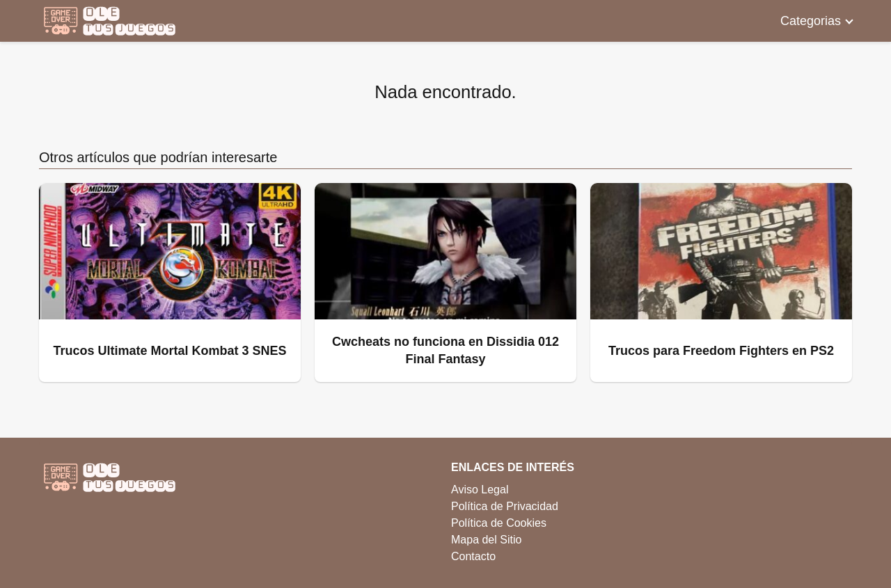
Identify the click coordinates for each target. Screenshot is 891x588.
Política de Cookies (499, 523)
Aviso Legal (480, 490)
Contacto (473, 556)
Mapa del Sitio (486, 540)
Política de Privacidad (505, 506)
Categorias (811, 21)
